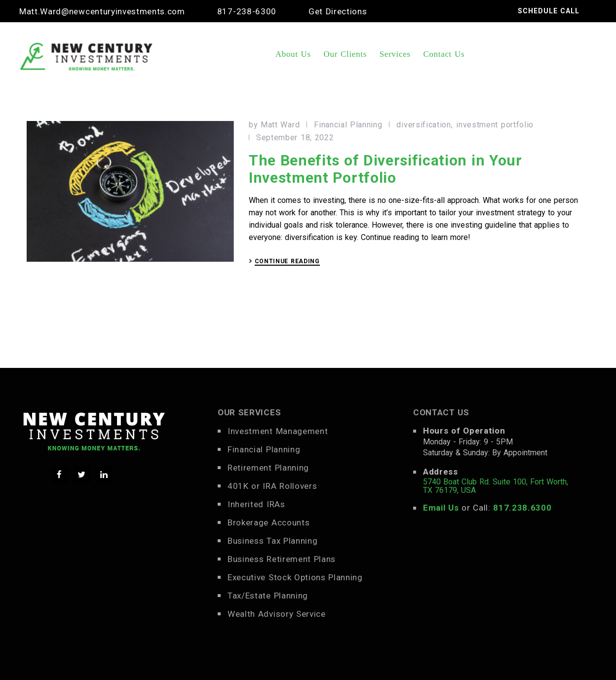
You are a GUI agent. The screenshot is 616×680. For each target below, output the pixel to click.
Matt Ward (280, 125)
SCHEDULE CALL (549, 11)
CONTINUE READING (287, 261)
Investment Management (278, 431)
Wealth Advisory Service (277, 614)
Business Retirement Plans (282, 559)
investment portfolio (495, 125)
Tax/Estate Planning (268, 596)
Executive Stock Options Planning (295, 577)
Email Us (441, 508)
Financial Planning (348, 125)
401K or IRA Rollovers (272, 486)
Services (395, 54)
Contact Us (444, 54)
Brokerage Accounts (269, 522)
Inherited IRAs (256, 504)
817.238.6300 (522, 508)
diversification (423, 125)
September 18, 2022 (295, 138)
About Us (293, 54)
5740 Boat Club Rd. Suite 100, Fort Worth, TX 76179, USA (496, 486)
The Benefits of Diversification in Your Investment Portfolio (385, 169)
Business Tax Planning (272, 541)
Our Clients (345, 54)
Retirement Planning (268, 468)
